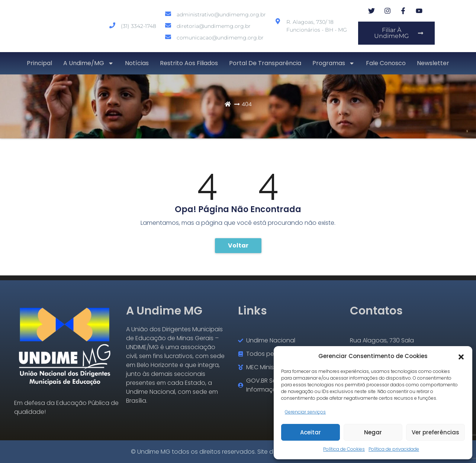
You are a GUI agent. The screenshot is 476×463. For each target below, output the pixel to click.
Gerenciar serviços (305, 412)
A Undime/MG (89, 63)
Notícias (137, 63)
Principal (39, 63)
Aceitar (311, 432)
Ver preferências (435, 432)
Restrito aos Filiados (189, 63)
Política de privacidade (394, 449)
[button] (461, 356)
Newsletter (433, 63)
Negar (373, 432)
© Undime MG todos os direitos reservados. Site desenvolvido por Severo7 (238, 452)
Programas (334, 63)
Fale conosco (386, 63)
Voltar (238, 245)
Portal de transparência (265, 63)
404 (247, 104)
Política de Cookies (344, 449)
